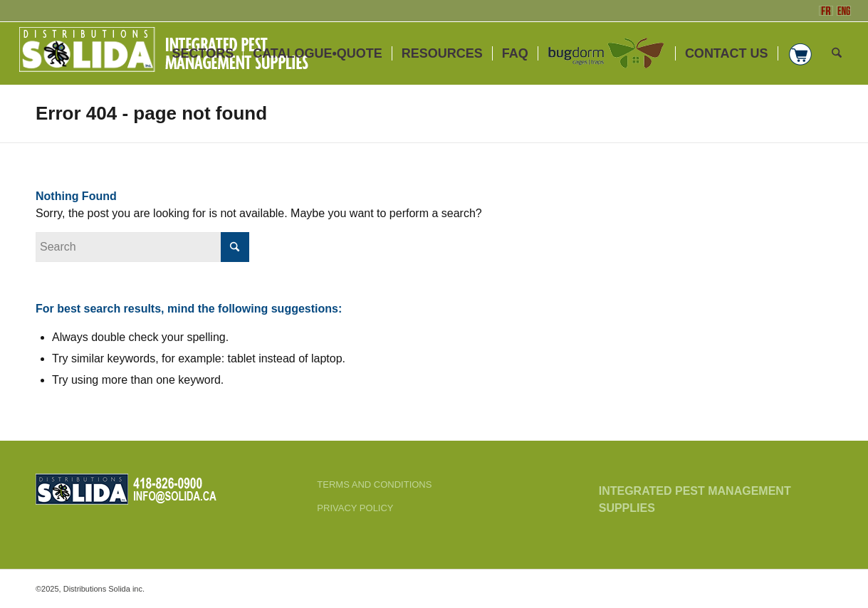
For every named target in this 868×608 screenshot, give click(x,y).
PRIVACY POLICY (355, 508)
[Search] (837, 53)
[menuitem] (203, 53)
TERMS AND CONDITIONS (374, 484)
